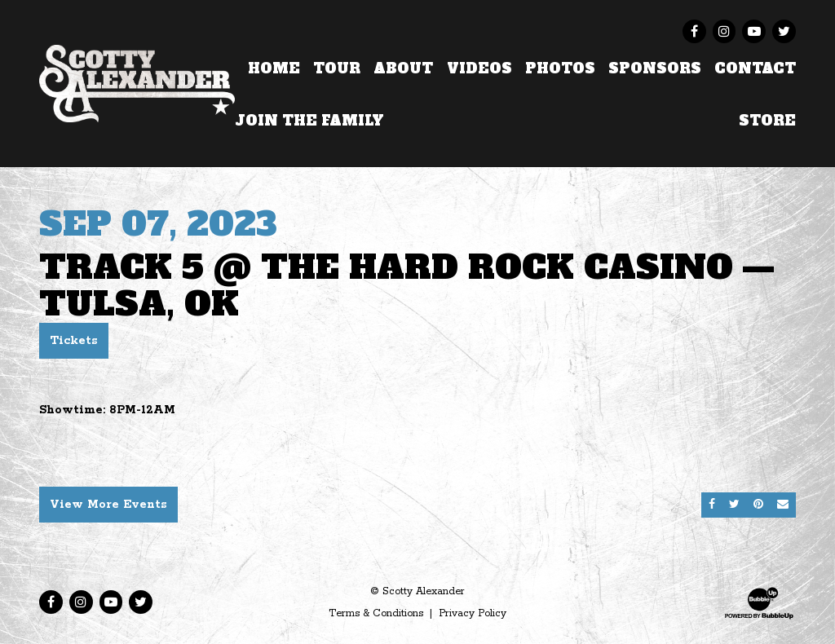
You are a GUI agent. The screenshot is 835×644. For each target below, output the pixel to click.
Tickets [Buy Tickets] (74, 341)
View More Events (108, 505)
